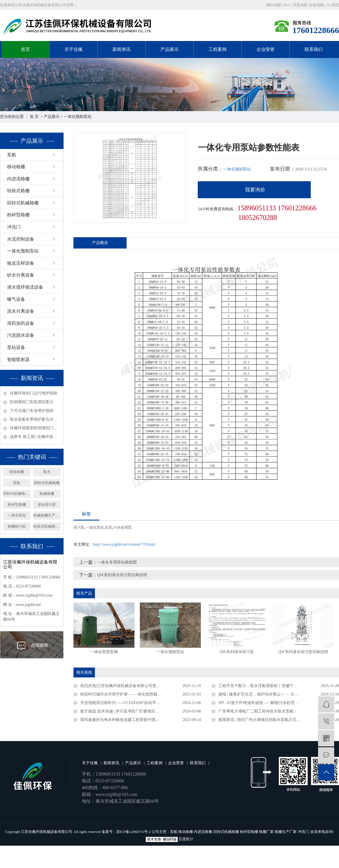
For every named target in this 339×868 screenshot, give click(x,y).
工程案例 (218, 49)
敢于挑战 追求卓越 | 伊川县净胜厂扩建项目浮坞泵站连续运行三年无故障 (141, 711)
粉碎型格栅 (18, 215)
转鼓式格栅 (18, 191)
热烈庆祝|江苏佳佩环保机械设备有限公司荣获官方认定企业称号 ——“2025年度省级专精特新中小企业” (141, 686)
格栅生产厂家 (286, 832)
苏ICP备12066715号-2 (134, 832)
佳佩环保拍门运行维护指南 (34, 393)
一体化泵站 (17, 515)
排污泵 (79, 527)
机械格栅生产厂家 (47, 515)
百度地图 (300, 5)
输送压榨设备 (21, 263)
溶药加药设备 (21, 323)
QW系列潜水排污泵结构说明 (122, 575)
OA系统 (333, 5)
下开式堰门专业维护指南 (32, 411)
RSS (287, 5)
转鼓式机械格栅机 (47, 526)
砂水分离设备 (21, 275)
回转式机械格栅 (23, 203)
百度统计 (186, 839)
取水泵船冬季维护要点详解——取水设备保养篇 (35, 419)
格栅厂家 (266, 832)
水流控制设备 (21, 239)
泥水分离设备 (21, 311)
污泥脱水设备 (21, 335)
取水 (47, 472)
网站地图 (274, 5)
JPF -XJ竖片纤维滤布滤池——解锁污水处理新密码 (262, 703)
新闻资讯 (121, 49)
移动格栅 (16, 167)
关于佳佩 (73, 49)
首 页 (34, 117)
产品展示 (169, 49)
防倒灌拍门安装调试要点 (32, 402)
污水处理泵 (122, 527)
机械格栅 (47, 494)
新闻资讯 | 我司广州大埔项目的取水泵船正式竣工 (261, 720)
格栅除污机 (17, 526)
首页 (25, 49)
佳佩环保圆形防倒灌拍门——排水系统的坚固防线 (35, 428)
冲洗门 (14, 227)
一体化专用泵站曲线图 (117, 562)
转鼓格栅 (17, 472)
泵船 (12, 155)
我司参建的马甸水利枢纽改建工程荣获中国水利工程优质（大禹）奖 (140, 720)
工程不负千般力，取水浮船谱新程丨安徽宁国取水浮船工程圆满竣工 (278, 686)
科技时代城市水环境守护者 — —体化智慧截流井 (123, 694)
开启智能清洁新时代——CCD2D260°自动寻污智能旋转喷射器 (134, 703)
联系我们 (314, 49)
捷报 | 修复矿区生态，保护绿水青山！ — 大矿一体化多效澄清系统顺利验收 (279, 694)
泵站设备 (16, 347)
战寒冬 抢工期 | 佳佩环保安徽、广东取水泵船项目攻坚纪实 (35, 437)
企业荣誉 (266, 49)
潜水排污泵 (47, 505)
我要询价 (255, 190)
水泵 (108, 527)
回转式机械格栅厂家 (17, 494)
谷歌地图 (316, 5)
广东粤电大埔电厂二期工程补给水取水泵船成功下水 (264, 711)
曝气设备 (16, 299)
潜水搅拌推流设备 (25, 287)
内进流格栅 (18, 179)
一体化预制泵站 (78, 117)
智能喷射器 (18, 359)
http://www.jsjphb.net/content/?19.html (124, 544)
